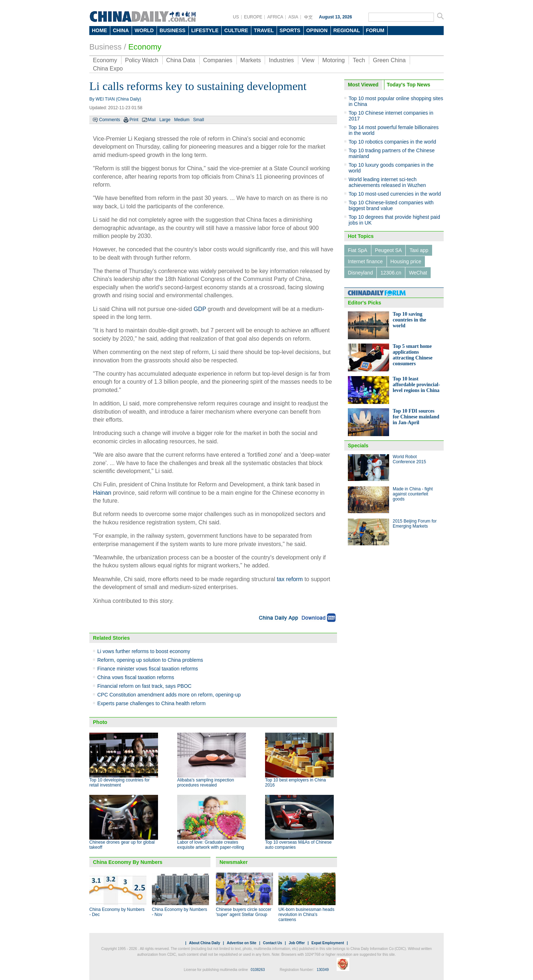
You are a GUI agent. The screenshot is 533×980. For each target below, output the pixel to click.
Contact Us (272, 943)
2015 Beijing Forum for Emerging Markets (415, 524)
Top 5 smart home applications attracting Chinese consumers (413, 355)
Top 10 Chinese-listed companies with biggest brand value (391, 205)
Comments (110, 120)
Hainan (102, 493)
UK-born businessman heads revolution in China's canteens (306, 915)
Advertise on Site (242, 943)
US (236, 17)
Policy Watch (142, 60)
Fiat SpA (358, 250)
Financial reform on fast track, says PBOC (144, 686)
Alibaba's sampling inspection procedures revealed (206, 783)
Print (134, 120)
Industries (281, 60)
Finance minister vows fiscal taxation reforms (148, 669)
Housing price (406, 261)
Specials (358, 446)
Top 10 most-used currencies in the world (395, 194)
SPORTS (290, 30)
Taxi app (419, 250)
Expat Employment (328, 943)
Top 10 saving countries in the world (410, 320)
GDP (200, 309)
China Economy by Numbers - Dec (117, 912)
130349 (323, 970)
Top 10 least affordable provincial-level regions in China (416, 385)
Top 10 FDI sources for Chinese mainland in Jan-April (416, 417)
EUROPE (253, 17)
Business (105, 47)
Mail (152, 120)
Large (165, 120)
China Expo (108, 69)
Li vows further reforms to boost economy (144, 651)
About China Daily (205, 943)
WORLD (144, 30)
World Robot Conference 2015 (409, 459)
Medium (182, 120)
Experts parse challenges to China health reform (152, 703)
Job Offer (297, 943)
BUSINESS (172, 30)
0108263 (258, 970)
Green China (389, 60)
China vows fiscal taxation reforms (136, 677)
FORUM (375, 30)
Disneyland (360, 273)
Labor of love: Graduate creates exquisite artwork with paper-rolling (211, 845)
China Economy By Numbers (128, 862)
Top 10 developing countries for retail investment (120, 783)
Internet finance (365, 261)
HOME (99, 30)
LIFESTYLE (205, 30)
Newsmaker (234, 862)
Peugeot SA (389, 250)
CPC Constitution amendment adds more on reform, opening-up (169, 695)
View (308, 60)
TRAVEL (264, 30)
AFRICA (275, 17)
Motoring (333, 60)
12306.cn (391, 273)
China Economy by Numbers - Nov (180, 912)
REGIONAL (347, 30)
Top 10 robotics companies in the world (392, 142)
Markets (251, 60)
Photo (100, 722)
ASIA (293, 17)
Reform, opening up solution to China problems (150, 660)
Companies (218, 60)
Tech (359, 60)
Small (199, 120)
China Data (181, 60)
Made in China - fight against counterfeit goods (413, 494)
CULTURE (236, 30)
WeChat (418, 273)
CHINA (121, 30)
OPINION (317, 30)
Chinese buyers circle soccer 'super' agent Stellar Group (244, 912)
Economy (145, 47)
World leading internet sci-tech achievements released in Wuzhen (387, 182)
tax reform (290, 579)
